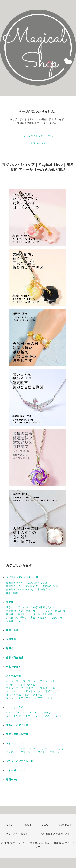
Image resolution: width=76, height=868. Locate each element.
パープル (47, 749)
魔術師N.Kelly (51, 586)
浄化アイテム (13, 695)
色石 (47, 716)
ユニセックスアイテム (18, 698)
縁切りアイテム (34, 695)
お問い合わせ (38, 143)
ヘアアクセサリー (45, 698)
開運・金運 (12, 630)
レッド (34, 749)
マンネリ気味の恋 (55, 611)
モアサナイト (33, 716)
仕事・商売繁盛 (15, 658)
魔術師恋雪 (32, 586)
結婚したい (59, 618)
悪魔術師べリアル (38, 583)
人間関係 (11, 639)
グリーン (25, 752)
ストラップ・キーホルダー (21, 688)
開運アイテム (52, 691)
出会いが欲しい (39, 618)
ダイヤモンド (13, 716)
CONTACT (65, 825)
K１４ (21, 713)
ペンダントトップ (30, 691)
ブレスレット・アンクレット (39, 681)
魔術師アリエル (15, 583)
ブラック (55, 752)
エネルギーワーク (16, 770)
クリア (10, 749)
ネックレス (12, 681)
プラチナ (46, 713)
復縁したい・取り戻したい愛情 (35, 614)
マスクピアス (48, 688)
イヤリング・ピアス (29, 685)
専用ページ (12, 780)
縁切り (10, 648)
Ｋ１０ (10, 713)
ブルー (22, 749)
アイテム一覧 (13, 676)
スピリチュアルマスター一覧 (22, 577)
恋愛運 (10, 602)
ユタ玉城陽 (12, 593)
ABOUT (27, 825)
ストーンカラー (15, 743)
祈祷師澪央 (44, 590)
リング (10, 685)
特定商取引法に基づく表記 (55, 834)
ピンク (60, 749)
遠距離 (10, 614)
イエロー (11, 752)
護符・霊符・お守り (17, 734)
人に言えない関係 (16, 618)
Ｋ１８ (33, 713)
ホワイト (40, 752)
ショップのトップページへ (38, 136)
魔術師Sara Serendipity (20, 590)
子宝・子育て (13, 667)
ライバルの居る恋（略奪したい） (37, 607)
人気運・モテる (15, 621)
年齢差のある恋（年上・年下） (23, 611)
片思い (10, 607)
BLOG (45, 825)
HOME (9, 825)
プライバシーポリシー (18, 834)
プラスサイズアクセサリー (21, 761)
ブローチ (11, 691)
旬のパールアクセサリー (20, 725)
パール (58, 716)
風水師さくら (13, 586)
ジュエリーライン (16, 707)
